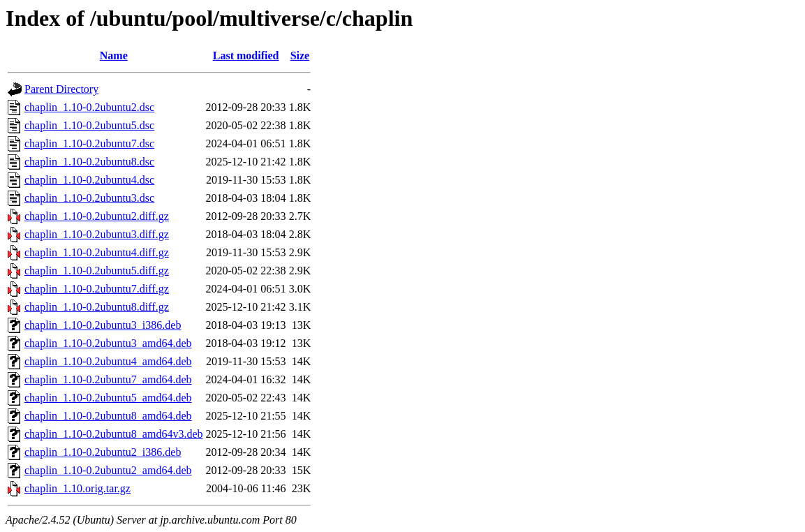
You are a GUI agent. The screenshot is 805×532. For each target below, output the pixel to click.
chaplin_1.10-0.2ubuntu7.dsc (89, 143)
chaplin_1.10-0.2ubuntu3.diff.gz (97, 234)
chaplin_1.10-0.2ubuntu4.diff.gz (97, 252)
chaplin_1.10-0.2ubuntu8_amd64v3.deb (114, 434)
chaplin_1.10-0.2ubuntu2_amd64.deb (108, 470)
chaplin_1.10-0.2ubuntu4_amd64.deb (108, 361)
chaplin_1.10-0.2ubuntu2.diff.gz (97, 216)
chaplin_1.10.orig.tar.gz (77, 488)
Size (300, 56)
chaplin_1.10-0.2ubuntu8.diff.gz (97, 307)
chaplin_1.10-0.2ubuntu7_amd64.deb (108, 379)
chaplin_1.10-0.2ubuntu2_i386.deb (103, 452)
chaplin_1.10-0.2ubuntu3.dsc (89, 198)
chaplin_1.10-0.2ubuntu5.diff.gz (97, 271)
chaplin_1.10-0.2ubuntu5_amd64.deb (108, 398)
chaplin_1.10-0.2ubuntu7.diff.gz (97, 289)
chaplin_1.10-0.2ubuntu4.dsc (89, 180)
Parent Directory (61, 89)
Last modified (246, 56)
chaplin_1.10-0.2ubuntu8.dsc (89, 162)
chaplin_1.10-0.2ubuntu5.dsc (89, 125)
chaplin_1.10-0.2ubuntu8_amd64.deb (108, 416)
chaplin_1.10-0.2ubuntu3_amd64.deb (108, 343)
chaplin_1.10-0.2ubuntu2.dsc (89, 107)
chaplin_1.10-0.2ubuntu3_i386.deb (103, 325)
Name (114, 56)
